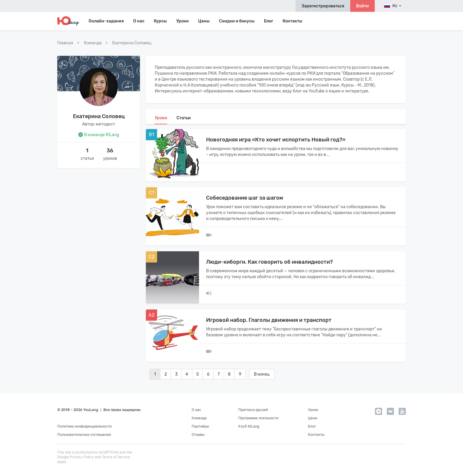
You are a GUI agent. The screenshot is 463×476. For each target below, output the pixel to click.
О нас (196, 410)
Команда (199, 418)
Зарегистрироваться (323, 6)
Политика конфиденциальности (84, 426)
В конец (262, 374)
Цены (204, 21)
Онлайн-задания (106, 21)
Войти (362, 6)
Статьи (184, 118)
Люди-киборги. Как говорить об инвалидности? (269, 262)
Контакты (292, 21)
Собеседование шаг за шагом (245, 198)
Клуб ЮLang (249, 426)
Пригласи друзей (253, 410)
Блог (269, 21)
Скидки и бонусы (237, 21)
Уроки (182, 21)
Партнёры (200, 426)
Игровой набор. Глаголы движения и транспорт (269, 320)
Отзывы (198, 435)
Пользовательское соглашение (84, 435)
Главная (65, 43)
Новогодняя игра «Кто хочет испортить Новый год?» (276, 140)
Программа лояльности (258, 418)
